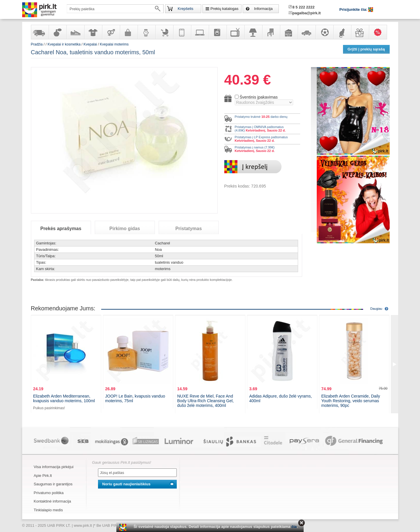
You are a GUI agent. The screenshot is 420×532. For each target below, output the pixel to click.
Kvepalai (91, 44)
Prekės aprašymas (61, 229)
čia (294, 527)
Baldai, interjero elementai (271, 32)
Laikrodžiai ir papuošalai (146, 32)
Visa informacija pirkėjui (54, 467)
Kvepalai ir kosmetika (57, 32)
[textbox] (115, 9)
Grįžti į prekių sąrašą (366, 49)
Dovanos (360, 32)
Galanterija (129, 32)
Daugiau (376, 309)
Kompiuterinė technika (200, 32)
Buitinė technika (218, 32)
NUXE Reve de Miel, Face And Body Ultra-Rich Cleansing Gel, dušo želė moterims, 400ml (206, 401)
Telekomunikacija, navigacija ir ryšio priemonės (182, 32)
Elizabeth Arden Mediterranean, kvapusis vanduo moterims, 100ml (64, 398)
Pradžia (37, 44)
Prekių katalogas (224, 9)
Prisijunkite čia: (354, 9)
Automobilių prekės (307, 32)
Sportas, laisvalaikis (324, 32)
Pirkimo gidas (125, 229)
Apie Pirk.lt (43, 476)
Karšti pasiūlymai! (380, 32)
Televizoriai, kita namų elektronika (235, 32)
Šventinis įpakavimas (259, 97)
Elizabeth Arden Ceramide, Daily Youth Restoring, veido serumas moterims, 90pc (351, 401)
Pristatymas (189, 229)
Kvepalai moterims (114, 44)
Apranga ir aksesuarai (93, 32)
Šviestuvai (253, 32)
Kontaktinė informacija (52, 501)
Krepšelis (185, 9)
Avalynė (75, 32)
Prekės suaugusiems (111, 32)
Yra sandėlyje (40, 32)
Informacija (263, 9)
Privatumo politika (49, 493)
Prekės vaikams (164, 32)
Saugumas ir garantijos (53, 484)
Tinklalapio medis (48, 510)
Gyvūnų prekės (342, 32)
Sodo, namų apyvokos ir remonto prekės (289, 32)
